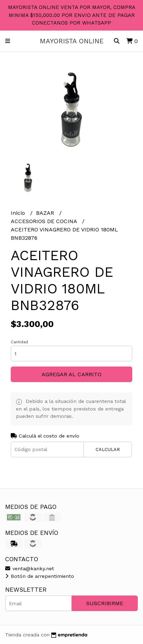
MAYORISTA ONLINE (72, 41)
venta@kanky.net (30, 568)
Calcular (108, 449)
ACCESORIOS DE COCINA (45, 221)
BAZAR (46, 213)
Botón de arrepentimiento (40, 576)
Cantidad (19, 342)
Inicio (19, 213)
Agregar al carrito (71, 374)
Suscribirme (105, 603)
